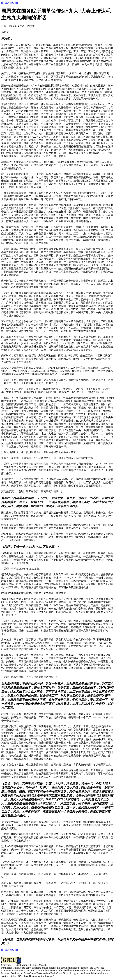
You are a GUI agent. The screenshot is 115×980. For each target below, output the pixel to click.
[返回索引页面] (10, 3)
